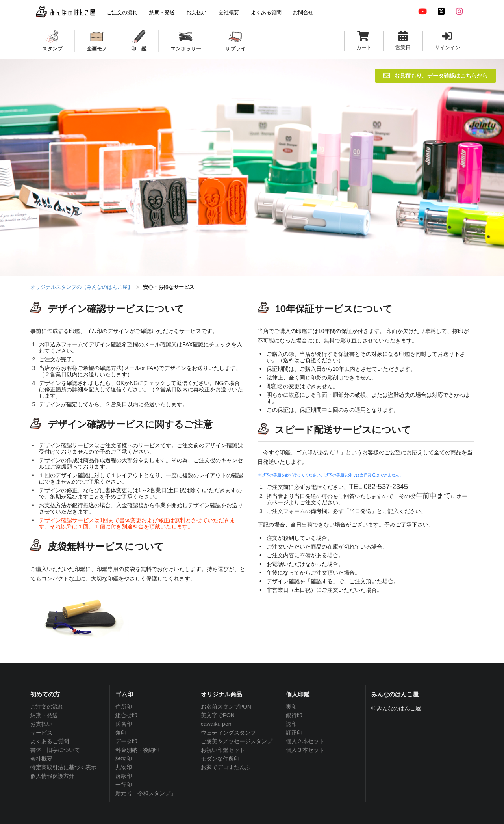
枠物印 (124, 759)
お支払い (41, 724)
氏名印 (124, 724)
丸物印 (124, 767)
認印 (291, 724)
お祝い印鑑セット (223, 750)
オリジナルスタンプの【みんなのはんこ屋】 (82, 287)
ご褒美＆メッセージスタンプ (237, 741)
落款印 (124, 776)
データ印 (126, 741)
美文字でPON (218, 715)
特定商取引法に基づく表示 (63, 767)
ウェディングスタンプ (228, 733)
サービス (41, 733)
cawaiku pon (216, 724)
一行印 (124, 785)
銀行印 (294, 715)
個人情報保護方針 (52, 776)
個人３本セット (305, 750)
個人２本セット (305, 741)
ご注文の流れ (47, 707)
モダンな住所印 (220, 759)
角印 (121, 733)
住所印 (124, 707)
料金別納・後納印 (137, 750)
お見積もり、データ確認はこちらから (435, 75)
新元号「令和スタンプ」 (146, 793)
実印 (291, 707)
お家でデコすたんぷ (226, 767)
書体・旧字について (55, 750)
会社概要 (41, 759)
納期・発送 (44, 715)
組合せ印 (126, 715)
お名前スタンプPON (226, 707)
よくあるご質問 (50, 741)
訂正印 (294, 733)
